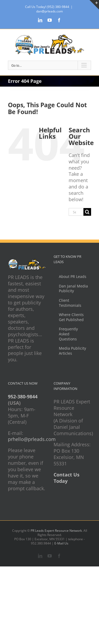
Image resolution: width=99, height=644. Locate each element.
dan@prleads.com (49, 11)
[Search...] (76, 212)
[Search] (87, 212)
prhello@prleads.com (32, 439)
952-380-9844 (23, 397)
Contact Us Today (67, 478)
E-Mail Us (61, 543)
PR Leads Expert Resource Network (56, 531)
